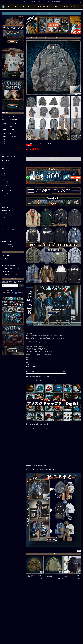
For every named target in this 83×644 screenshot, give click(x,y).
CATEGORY (17, 7)
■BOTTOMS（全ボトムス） (9, 191)
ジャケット (6, 165)
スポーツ (6, 236)
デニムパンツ (7, 196)
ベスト (5, 173)
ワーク (5, 238)
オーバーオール (7, 200)
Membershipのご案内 (39, 7)
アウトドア (6, 232)
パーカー (6, 184)
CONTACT (50, 7)
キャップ (6, 224)
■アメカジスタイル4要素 (8, 229)
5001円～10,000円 (8, 246)
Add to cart (54, 159)
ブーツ (5, 218)
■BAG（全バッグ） (7, 207)
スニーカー (6, 216)
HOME (10, 7)
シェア (80, 329)
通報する (79, 551)
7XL (5, 146)
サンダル (6, 214)
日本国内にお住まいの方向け (54, 163)
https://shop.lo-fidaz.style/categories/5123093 (41, 428)
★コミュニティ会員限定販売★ (10, 120)
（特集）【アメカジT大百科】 (9, 123)
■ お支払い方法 (30, 371)
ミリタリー (6, 234)
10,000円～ (6, 248)
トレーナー (6, 182)
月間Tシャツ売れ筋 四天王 (10, 126)
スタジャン (6, 163)
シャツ (5, 180)
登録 (21, 286)
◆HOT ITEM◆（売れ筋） (9, 116)
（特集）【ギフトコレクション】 (10, 153)
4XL (5, 140)
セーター (6, 188)
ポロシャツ (6, 175)
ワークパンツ (7, 194)
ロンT (5, 178)
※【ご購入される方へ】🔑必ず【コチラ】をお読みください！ (41, 13)
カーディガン (7, 186)
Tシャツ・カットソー (8, 171)
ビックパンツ (7, 204)
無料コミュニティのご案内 (61, 7)
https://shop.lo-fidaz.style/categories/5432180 (41, 469)
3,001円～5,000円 (8, 244)
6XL (5, 144)
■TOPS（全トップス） (8, 168)
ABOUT (24, 7)
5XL (5, 142)
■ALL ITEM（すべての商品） (10, 157)
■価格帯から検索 (6, 241)
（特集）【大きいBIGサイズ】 (10, 137)
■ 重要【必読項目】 (31, 367)
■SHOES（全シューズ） (8, 211)
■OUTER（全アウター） (8, 160)
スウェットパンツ (8, 202)
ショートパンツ (7, 198)
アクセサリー (7, 226)
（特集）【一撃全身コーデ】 (9, 133)
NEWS (30, 7)
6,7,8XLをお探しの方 (9, 150)
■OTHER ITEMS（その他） (9, 221)
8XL (5, 148)
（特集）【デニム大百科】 (8, 129)
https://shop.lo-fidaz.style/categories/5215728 (41, 381)
